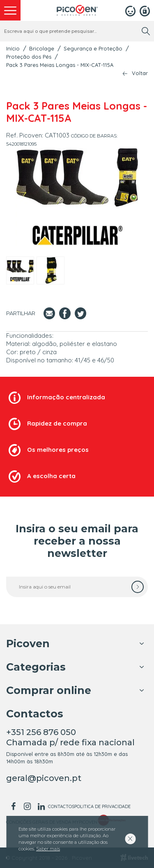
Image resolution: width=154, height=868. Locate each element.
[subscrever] (138, 587)
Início (13, 48)
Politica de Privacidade (102, 806)
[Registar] (145, 10)
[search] (146, 31)
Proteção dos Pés (29, 57)
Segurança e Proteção (93, 48)
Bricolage (42, 48)
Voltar (140, 73)
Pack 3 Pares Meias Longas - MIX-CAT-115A (60, 65)
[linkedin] (41, 806)
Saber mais (48, 849)
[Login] (130, 10)
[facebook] (13, 806)
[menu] (10, 10)
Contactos (61, 806)
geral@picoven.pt (44, 778)
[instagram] (27, 806)
